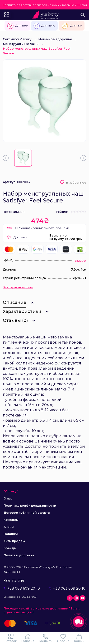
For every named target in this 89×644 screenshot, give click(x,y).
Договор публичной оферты (27, 513)
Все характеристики (18, 287)
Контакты (11, 520)
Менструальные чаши (21, 44)
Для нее (17, 26)
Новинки (11, 534)
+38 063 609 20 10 (67, 588)
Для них (72, 26)
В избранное (76, 182)
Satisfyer (80, 261)
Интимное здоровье (55, 39)
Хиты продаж (14, 541)
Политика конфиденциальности (30, 506)
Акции (9, 527)
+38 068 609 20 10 (22, 588)
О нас (8, 498)
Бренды (10, 548)
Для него (44, 26)
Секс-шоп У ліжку (17, 39)
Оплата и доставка (19, 555)
